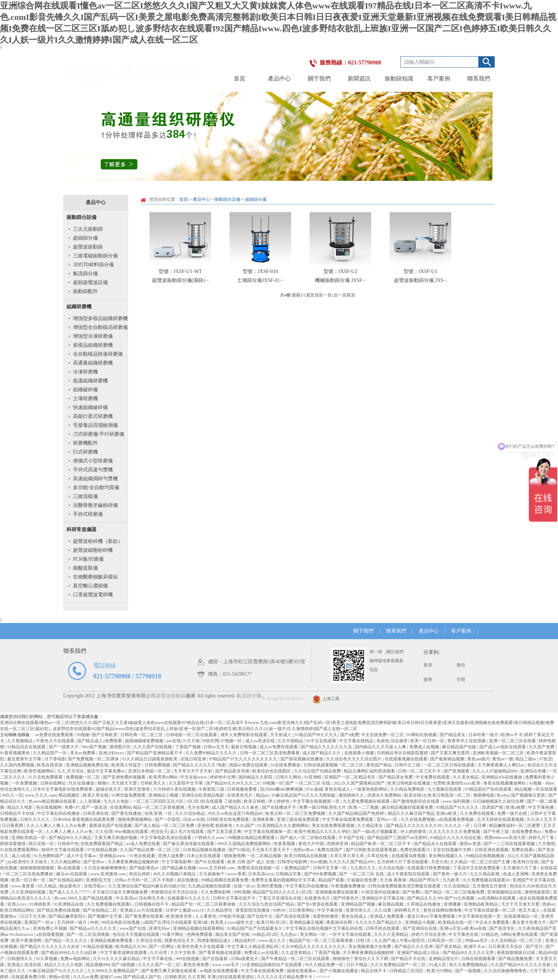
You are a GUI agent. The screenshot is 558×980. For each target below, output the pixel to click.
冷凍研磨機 (85, 372)
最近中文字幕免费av (106, 771)
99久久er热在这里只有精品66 (236, 813)
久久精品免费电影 (408, 789)
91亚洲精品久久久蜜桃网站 (284, 826)
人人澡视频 (91, 801)
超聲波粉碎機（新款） (98, 541)
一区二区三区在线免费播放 (28, 874)
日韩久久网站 (289, 777)
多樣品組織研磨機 (93, 345)
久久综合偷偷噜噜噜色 (106, 868)
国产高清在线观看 (293, 916)
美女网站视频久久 (446, 856)
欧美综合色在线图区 (272, 771)
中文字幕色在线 (464, 934)
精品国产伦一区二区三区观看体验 (204, 904)
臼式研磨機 (85, 452)
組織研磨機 (79, 307)
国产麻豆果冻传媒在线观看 (189, 844)
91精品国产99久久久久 (317, 735)
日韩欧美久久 (154, 783)
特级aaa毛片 (477, 940)
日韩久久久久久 (35, 819)
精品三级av (526, 759)
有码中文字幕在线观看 (63, 850)
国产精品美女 (453, 735)
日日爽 (480, 826)
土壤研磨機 (85, 399)
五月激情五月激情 (490, 886)
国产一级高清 (95, 807)
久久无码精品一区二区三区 (517, 940)
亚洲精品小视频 (164, 795)
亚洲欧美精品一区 (29, 838)
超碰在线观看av (302, 971)
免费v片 (72, 807)
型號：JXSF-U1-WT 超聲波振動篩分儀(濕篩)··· (180, 276)
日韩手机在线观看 (383, 928)
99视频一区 (273, 783)
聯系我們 (479, 78)
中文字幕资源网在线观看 (124, 953)
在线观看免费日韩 (29, 977)
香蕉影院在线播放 (253, 910)
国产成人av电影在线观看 (503, 747)
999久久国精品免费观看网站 (245, 844)
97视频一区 (232, 741)
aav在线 (173, 741)
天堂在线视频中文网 (452, 850)
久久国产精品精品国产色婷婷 (357, 813)
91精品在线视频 (98, 947)
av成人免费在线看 (144, 844)
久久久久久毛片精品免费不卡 (285, 977)
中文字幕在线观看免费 (263, 971)
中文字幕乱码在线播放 (59, 813)
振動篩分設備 (81, 217)
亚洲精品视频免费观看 (112, 940)
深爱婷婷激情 (326, 916)
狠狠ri (104, 783)
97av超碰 (314, 789)
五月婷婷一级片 (72, 922)
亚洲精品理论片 (444, 959)
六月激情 (546, 844)
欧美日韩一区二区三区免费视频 (296, 813)
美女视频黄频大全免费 (370, 947)
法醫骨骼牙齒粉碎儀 (95, 505)
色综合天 (159, 832)
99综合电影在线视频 (121, 922)
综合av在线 (194, 819)
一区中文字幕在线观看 (350, 934)
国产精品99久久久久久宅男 (469, 953)
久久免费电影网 (216, 892)
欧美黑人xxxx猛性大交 (233, 922)
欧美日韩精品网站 (18, 910)
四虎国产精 (493, 807)
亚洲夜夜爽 (264, 819)
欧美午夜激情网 (27, 940)
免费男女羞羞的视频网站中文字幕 (284, 880)
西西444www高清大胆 (506, 838)
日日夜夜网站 (302, 910)
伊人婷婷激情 (414, 832)
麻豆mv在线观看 (72, 874)
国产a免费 (350, 735)
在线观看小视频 (360, 753)
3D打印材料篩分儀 (93, 265)
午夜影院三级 (212, 789)
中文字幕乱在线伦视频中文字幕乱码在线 (325, 928)
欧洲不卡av (475, 947)
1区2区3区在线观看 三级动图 (214, 801)
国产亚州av (94, 862)
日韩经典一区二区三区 (142, 735)
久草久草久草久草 (348, 856)
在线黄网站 (121, 807)
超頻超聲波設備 (90, 282)
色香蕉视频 (285, 844)
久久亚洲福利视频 (29, 892)
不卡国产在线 (352, 838)
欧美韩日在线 (526, 862)
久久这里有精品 (297, 953)
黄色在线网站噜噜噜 (443, 910)
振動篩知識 (399, 78)
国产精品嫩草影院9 (67, 916)
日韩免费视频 (158, 765)
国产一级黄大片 (64, 747)
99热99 (280, 910)
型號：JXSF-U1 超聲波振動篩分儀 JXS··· (420, 276)
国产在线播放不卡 (280, 807)
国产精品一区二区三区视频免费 (455, 892)
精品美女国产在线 (233, 934)
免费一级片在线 (513, 813)
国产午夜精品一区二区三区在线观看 (296, 959)
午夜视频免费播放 (349, 886)
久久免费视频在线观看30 (487, 880)
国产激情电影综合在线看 (417, 801)
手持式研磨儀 (88, 514)
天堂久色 (439, 862)
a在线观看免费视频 (456, 819)
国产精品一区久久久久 (66, 940)
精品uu (263, 795)
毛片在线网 (199, 807)
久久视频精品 (20, 741)
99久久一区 (12, 795)
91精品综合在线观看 (27, 747)
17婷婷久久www (210, 838)
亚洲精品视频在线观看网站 (199, 928)
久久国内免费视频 (18, 765)
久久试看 (383, 910)
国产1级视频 (124, 965)
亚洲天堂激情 (138, 789)
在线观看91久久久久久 (189, 898)
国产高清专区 (503, 928)
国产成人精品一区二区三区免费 (165, 826)
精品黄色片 (71, 886)
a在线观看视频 (51, 934)
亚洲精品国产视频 (359, 904)
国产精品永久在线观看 (436, 844)
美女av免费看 (83, 753)
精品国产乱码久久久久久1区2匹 (283, 892)
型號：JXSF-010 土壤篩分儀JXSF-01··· (260, 276)
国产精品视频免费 (516, 959)
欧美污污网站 (440, 971)
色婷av (549, 904)
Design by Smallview (282, 698)
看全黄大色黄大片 (530, 922)
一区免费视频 (25, 783)
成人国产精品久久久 (322, 753)
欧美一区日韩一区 (428, 741)
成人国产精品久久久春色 (236, 807)
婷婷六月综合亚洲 (429, 934)
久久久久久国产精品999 (352, 862)
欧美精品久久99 (131, 947)
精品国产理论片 (425, 880)
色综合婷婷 (140, 874)
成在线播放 (188, 880)
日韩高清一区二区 (445, 940)
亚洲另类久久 (359, 910)
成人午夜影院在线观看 (409, 874)
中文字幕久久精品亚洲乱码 (253, 947)
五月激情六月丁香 (520, 868)
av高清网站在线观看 (497, 898)
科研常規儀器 (81, 530)
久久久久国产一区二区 (160, 965)
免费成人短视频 (425, 747)
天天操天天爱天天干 (271, 850)
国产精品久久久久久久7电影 (200, 765)
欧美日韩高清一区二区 (450, 795)
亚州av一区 (388, 819)
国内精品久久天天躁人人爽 (381, 747)
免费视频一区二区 (83, 777)
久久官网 (196, 977)
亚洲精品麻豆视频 (307, 922)
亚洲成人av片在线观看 (142, 910)
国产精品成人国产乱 (143, 977)
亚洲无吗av (160, 928)
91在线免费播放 (286, 765)
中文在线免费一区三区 (383, 735)
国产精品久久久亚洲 (414, 947)
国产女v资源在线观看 (318, 904)
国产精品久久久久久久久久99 (414, 826)
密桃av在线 (60, 977)
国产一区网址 (162, 947)
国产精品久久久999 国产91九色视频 (441, 898)
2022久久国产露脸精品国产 (360, 783)
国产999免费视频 (321, 874)
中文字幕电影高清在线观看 (166, 838)
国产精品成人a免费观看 (100, 741)
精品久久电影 (20, 807)
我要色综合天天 (180, 940)
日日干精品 (357, 965)
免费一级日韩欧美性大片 (323, 807)
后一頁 (340, 295)
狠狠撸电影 (484, 795)
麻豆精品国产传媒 (460, 747)
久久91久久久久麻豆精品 (117, 959)
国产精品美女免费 (396, 777)
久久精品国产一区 (50, 753)
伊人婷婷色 (280, 801)
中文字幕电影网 (177, 862)
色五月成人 (530, 910)
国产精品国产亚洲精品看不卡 (155, 753)
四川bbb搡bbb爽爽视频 (282, 789)
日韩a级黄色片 (245, 959)
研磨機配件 (85, 443)
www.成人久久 (273, 940)
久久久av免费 (86, 977)
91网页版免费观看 (129, 795)
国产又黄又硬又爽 (225, 832)
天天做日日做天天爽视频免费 (120, 892)
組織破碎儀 (85, 390)
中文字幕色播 (541, 807)
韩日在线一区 (42, 844)
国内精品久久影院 (256, 777)
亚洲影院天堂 (99, 880)
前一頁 (325, 295)
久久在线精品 (457, 886)
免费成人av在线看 (262, 953)
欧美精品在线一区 (456, 922)
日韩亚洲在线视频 (492, 850)
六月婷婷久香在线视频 (175, 789)
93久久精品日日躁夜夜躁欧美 (150, 759)
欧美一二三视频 (364, 807)
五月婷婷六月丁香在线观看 (403, 862)
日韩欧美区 (175, 977)
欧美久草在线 (96, 795)
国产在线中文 (260, 916)
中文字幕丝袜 (330, 910)
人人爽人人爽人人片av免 (69, 832)
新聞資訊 (359, 78)
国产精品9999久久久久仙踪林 (70, 953)
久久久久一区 (458, 826)
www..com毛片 (226, 965)
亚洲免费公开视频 (50, 928)
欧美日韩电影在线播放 (409, 783)
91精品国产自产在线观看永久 (255, 928)
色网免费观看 (200, 934)
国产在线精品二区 (101, 910)
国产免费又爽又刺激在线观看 (170, 971)
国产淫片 (535, 947)
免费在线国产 (330, 850)
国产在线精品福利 (66, 880)
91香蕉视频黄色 (15, 753)
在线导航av (95, 886)
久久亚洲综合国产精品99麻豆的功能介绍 (147, 886)
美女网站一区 (313, 934)
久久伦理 (104, 832)
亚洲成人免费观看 (387, 916)
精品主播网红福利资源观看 (370, 771)
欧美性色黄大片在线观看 (201, 947)
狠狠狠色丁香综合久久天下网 (361, 959)
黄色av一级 (503, 759)
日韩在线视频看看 (479, 959)
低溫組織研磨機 (90, 381)
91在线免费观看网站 (20, 850)
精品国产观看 (332, 880)
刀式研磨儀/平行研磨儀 (99, 434)
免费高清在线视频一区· (260, 868)
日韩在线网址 (54, 783)
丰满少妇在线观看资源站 (231, 977)
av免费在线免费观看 (55, 735)
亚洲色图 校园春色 (215, 826)
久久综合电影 (392, 868)
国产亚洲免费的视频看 (125, 777)
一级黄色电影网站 (371, 789)
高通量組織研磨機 (93, 363)
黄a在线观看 (69, 868)
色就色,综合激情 (393, 741)
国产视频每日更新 (529, 795)
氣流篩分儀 (85, 274)
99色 (95, 922)
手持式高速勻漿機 (93, 470)
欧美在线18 (415, 795)
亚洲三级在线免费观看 (298, 819)
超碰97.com (111, 977)
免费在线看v (524, 850)
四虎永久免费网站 (385, 795)
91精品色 (491, 934)
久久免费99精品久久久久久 (212, 753)
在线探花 (549, 868)
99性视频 (242, 892)
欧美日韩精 (255, 801)
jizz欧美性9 (18, 862)
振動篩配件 (85, 291)
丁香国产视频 (188, 747)
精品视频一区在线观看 (536, 789)
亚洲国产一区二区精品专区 (350, 777)
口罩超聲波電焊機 (93, 595)
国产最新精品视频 (448, 759)
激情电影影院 (538, 892)
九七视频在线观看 (445, 789)
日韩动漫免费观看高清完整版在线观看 (405, 886)
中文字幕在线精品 (357, 741)
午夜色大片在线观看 (56, 741)
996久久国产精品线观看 (91, 898)
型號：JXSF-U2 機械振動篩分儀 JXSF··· (340, 276)
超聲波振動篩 (88, 247)
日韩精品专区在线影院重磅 (403, 753)
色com (60, 898)
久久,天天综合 (71, 771)
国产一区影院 (168, 819)
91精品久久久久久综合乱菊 (456, 838)
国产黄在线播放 (127, 813)
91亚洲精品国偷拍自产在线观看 (272, 965)
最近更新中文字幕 (25, 759)
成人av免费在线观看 (279, 747)
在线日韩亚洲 (194, 759)
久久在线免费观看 (46, 777)
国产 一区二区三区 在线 (308, 783)
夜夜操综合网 (340, 922)
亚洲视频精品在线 (505, 892)
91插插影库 (41, 904)
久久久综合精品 (191, 813)
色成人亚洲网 (516, 874)
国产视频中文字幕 (106, 916)
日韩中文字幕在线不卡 (235, 898)
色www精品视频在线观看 (53, 801)
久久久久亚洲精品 (392, 934)
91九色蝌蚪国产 (49, 856)
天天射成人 (281, 735)
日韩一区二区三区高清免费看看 (270, 753)
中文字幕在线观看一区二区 (491, 910)
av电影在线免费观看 (220, 971)
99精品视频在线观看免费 (225, 880)
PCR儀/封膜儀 (88, 559)
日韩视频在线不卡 (152, 904)
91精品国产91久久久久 (458, 807)
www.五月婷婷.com (217, 868)
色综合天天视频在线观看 (136, 934)
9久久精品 (48, 886)
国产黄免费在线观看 (145, 916)
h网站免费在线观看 (520, 934)
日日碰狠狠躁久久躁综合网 (499, 801)
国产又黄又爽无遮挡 (451, 753)
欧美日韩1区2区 (272, 922)
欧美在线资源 (50, 765)
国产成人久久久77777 (70, 892)
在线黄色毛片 (240, 795)
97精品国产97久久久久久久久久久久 (244, 759)
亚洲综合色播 (534, 771)
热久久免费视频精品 (469, 965)
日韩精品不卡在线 (18, 813)
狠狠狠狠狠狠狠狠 (38, 868)
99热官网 (210, 741)
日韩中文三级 (408, 765)
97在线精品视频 (103, 850)
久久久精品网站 (66, 862)
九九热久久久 (364, 868)
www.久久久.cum (41, 795)
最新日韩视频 (244, 747)
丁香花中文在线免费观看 (477, 868)
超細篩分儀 (85, 238)
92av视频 (319, 862)
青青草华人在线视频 (467, 741)
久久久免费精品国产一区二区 (399, 965)
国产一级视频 (468, 971)
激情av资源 (470, 844)
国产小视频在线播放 (339, 971)
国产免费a (412, 892)
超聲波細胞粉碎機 (93, 550)
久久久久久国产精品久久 (379, 922)
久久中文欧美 (183, 953)
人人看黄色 (206, 916)
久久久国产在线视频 (153, 747)
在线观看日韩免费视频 (429, 868)
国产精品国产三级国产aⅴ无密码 (398, 838)
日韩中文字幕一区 (330, 868)
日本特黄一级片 (484, 735)
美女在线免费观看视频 (334, 826)
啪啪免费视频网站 (135, 819)
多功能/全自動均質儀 (96, 488)
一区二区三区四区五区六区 (159, 801)
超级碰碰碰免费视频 (145, 741)
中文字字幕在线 (158, 959)
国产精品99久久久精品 (71, 838)
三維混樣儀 (85, 496)
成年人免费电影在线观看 (244, 735)
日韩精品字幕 (289, 874)
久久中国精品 (291, 741)
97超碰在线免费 (362, 880)
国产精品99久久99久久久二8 (233, 783)
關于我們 (319, 78)
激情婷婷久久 (352, 795)
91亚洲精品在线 (69, 904)
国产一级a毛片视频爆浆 (375, 832)
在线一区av (244, 886)
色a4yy (503, 795)
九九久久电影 (117, 801)
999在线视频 (188, 959)
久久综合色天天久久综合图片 (354, 759)
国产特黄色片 (346, 898)
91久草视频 (47, 959)
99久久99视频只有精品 (175, 874)
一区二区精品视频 (265, 856)
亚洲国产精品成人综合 (419, 953)
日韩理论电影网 (293, 862)
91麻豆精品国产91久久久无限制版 (304, 795)
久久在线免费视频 (418, 819)
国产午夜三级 (497, 832)
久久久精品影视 (485, 874)
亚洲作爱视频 (270, 886)
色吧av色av (304, 850)
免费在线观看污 (415, 850)
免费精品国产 (298, 868)
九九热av (289, 934)
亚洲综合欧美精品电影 (203, 795)
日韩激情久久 (20, 959)
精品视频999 (98, 965)
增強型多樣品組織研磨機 (100, 318)
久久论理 (159, 953)
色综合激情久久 (15, 789)
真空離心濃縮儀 (90, 586)
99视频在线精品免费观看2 (253, 838)
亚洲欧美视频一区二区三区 (499, 753)
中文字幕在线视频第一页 (317, 801)
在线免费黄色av (527, 832)
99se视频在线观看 (132, 832)
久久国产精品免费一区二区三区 (150, 850)
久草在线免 (378, 856)
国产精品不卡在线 (409, 959)
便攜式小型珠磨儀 (93, 461)
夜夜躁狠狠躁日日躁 (517, 953)
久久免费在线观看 (478, 813)
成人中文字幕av (82, 856)
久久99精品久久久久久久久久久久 (314, 947)
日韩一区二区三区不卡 (420, 771)
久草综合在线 (149, 940)
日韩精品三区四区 (407, 971)
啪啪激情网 (235, 856)
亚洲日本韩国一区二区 (150, 771)
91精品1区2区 (265, 934)
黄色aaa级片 (479, 759)
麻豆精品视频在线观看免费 (408, 807)
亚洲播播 (453, 904)
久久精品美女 (371, 826)
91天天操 (191, 741)
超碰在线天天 (109, 789)
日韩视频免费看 (243, 789)
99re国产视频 (94, 747)
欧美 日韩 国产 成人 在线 (251, 862)
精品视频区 (70, 795)
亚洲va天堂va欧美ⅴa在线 (464, 928)
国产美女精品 (449, 947)
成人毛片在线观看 (187, 832)
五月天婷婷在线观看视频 (501, 819)
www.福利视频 (456, 801)
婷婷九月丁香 (542, 838)
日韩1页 (364, 940)
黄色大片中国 (312, 844)
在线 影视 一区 (159, 813)
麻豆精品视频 (391, 904)
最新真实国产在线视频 (111, 826)
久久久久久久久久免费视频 (455, 832)
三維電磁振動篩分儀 (95, 256)
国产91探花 (239, 850)
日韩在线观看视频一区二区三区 (334, 765)
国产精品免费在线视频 (59, 910)
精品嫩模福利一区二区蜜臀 (515, 826)
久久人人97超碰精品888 (495, 771)
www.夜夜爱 (23, 886)
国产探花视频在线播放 (302, 759)
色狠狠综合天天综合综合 (175, 892)
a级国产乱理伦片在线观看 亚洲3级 (176, 922)
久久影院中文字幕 (186, 783)
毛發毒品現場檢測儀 (95, 425)
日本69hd (62, 819)
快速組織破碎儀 (90, 407)
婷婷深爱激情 (13, 844)
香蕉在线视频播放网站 (505, 783)
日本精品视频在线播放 (205, 850)
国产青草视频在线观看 (220, 953)
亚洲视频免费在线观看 (337, 892)
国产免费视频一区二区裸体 (94, 759)
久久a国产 (246, 826)
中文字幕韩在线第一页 (480, 916)
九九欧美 (451, 880)
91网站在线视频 (422, 735)
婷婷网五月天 (408, 910)
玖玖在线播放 (82, 783)
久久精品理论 (220, 910)
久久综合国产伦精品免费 (318, 771)
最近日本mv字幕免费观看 (432, 916)
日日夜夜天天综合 (506, 947)
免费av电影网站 (75, 959)
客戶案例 (439, 78)
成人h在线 (22, 856)
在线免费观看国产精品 (102, 844)
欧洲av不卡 (512, 735)
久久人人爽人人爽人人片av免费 (57, 826)
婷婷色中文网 (223, 777)
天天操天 (39, 862)
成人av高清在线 (260, 741)
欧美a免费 (516, 807)
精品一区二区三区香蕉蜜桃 (159, 807)
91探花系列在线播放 (381, 892)
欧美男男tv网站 (164, 777)
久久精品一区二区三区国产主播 (481, 862)
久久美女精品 (466, 777)
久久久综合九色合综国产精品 (267, 904)
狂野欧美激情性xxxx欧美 (457, 783)
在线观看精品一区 (522, 916)
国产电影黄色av (144, 868)
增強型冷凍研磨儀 (93, 336)
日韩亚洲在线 (96, 813)
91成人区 (438, 965)
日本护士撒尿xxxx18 (185, 910)
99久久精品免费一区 (325, 965)
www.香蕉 (237, 874)
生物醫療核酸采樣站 (95, 577)
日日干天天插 (33, 916)
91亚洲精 (313, 777)
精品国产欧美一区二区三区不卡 (381, 844)
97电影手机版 (232, 916)
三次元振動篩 (88, 229)
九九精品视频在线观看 (210, 886)
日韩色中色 (68, 844)
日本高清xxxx (261, 874)
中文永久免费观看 (493, 922)
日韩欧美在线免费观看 (228, 819)
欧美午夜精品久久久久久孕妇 (323, 832)
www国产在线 (133, 928)
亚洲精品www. (113, 856)
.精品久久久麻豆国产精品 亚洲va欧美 (422, 813)
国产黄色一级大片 (450, 874)
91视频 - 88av (541, 783)
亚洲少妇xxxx (112, 753)
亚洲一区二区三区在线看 (513, 741)
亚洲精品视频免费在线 (88, 765)
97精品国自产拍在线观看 (489, 789)
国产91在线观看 (210, 862)
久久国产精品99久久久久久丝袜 (521, 965)
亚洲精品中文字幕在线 (383, 898)
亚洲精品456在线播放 (502, 777)
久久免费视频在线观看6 (110, 904)
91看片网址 (173, 934)
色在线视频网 (49, 807)
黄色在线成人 (338, 789)
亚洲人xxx (17, 904)
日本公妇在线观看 (204, 856)
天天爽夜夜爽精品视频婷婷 (134, 862)
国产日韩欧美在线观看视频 (372, 850)
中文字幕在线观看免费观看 (348, 819)
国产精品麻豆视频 (180, 868)
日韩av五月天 (216, 747)
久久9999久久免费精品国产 (113, 971)
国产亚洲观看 (457, 771)
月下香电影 (55, 759)
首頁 (239, 78)
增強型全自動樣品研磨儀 (100, 327)
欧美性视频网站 (40, 771)
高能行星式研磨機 (93, 416)
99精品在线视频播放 (486, 856)
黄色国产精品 (380, 765)
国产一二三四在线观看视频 (510, 844)
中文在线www (194, 777)
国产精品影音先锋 (233, 771)
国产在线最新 (215, 959)
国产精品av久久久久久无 (94, 928)
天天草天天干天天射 (193, 771)
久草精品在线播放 (424, 904)
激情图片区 (120, 747)
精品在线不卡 (374, 971)
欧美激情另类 (180, 916)
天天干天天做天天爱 (521, 904)
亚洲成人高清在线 (25, 965)
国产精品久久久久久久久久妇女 (50, 947)
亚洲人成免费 (171, 856)
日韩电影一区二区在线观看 (192, 735)
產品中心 (279, 78)
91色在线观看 (143, 856)
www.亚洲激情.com (109, 874)
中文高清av (126, 898)
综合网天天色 (152, 898)
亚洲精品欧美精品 (481, 904)
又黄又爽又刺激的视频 (116, 838)
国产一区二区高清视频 (88, 934)
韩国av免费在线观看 (249, 765)
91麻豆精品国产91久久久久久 (57, 971)
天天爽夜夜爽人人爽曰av (501, 765)
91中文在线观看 (322, 741)
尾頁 (351, 295)
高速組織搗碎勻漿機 (95, 479)
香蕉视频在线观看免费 (94, 819)
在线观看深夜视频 (409, 856)
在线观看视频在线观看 (407, 759)
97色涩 (546, 759)
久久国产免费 (542, 747)
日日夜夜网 (13, 826)
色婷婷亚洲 (338, 844)
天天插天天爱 (125, 783)
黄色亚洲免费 (197, 965)
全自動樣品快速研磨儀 (98, 354)
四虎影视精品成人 (215, 940)
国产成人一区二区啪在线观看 (308, 838)
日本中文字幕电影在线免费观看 (63, 789)
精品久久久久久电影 (64, 965)
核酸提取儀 (85, 568)
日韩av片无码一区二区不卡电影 (145, 880)
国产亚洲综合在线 (420, 928)
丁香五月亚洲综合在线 (281, 898)
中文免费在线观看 (433, 777)
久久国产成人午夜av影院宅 (400, 940)
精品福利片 (246, 940)
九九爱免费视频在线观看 (367, 801)
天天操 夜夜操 (394, 880)
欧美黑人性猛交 (127, 765)
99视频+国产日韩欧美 (98, 735)
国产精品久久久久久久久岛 (327, 747)
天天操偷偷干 (212, 874)
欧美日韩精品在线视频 (306, 856)
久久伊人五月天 (542, 819)
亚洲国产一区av (40, 922)
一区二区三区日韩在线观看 (450, 765)
